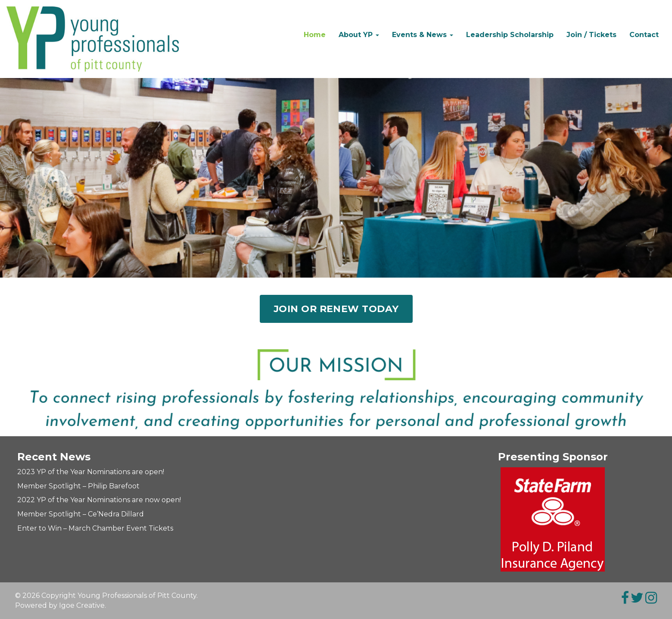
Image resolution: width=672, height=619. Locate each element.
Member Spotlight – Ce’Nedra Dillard (81, 514)
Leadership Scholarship (510, 35)
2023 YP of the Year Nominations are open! (91, 472)
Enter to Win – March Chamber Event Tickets (95, 528)
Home (315, 35)
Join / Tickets (591, 35)
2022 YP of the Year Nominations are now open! (99, 500)
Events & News (423, 35)
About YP (359, 35)
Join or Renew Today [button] (336, 309)
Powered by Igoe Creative (60, 605)
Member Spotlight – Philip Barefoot (78, 486)
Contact (644, 35)
